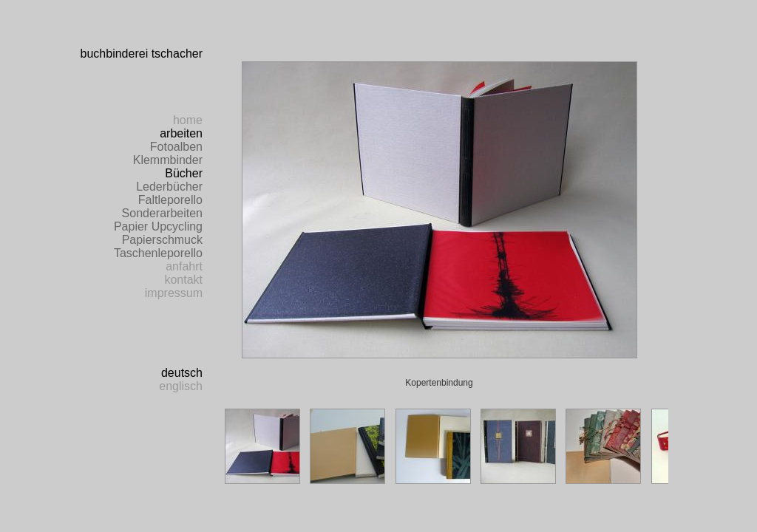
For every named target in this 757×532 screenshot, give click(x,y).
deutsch (182, 373)
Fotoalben (176, 147)
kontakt (183, 280)
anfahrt (184, 266)
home (188, 120)
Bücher (184, 173)
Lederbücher (169, 187)
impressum (174, 293)
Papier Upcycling (158, 226)
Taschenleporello (158, 253)
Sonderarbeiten (162, 213)
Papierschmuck (162, 240)
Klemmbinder (168, 160)
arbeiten (181, 133)
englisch (181, 386)
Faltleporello (170, 200)
